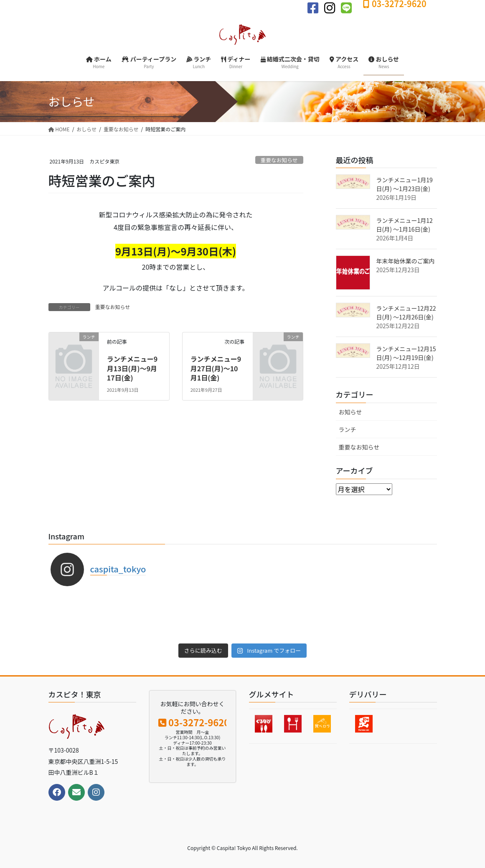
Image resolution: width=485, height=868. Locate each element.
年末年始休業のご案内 (406, 261)
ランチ (348, 429)
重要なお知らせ (279, 160)
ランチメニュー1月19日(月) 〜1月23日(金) (405, 184)
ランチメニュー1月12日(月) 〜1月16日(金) (405, 225)
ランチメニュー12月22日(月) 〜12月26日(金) (406, 313)
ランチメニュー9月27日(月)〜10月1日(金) (216, 368)
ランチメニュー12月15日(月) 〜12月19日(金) (406, 353)
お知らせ (350, 412)
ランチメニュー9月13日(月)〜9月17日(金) (132, 368)
